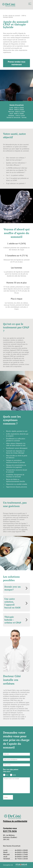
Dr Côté (5, 16)
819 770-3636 (10, 831)
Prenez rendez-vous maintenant (17, 63)
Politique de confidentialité (15, 821)
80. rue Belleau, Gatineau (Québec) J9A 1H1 (10, 837)
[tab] (16, 588)
